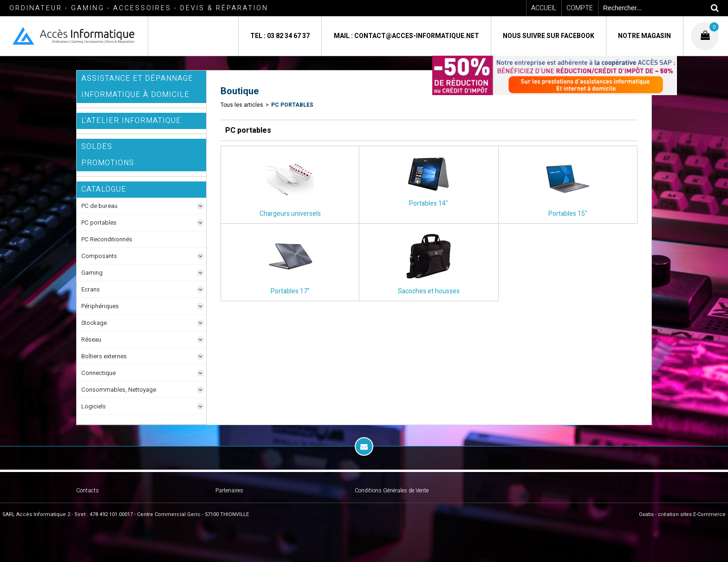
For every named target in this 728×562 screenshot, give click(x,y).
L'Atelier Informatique (131, 121)
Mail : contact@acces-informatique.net (406, 36)
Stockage (94, 323)
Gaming (92, 273)
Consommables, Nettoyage (119, 390)
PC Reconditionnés (107, 239)
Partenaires (229, 491)
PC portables (99, 223)
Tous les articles (242, 105)
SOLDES (97, 147)
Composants (99, 256)
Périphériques (100, 306)
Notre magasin (644, 36)
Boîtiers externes (104, 356)
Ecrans (91, 289)
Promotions (108, 163)
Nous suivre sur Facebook (549, 36)
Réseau (91, 339)
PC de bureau (99, 206)
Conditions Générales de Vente (392, 491)
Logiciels (94, 406)
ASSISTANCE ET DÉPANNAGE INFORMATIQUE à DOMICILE (137, 87)
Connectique (98, 373)
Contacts (88, 491)
